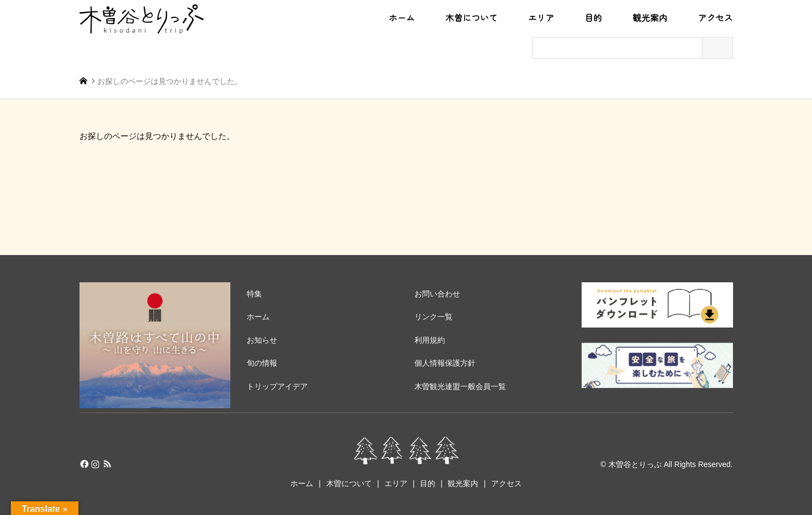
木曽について (471, 18)
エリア (541, 18)
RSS (107, 464)
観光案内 (650, 18)
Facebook (83, 464)
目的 (593, 18)
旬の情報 (262, 363)
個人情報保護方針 (445, 363)
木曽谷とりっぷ (635, 464)
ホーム (401, 18)
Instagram (95, 464)
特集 (254, 294)
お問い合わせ (437, 294)
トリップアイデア (277, 386)
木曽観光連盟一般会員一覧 (460, 386)
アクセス (715, 18)
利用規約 (430, 340)
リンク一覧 (434, 317)
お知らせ (262, 340)
